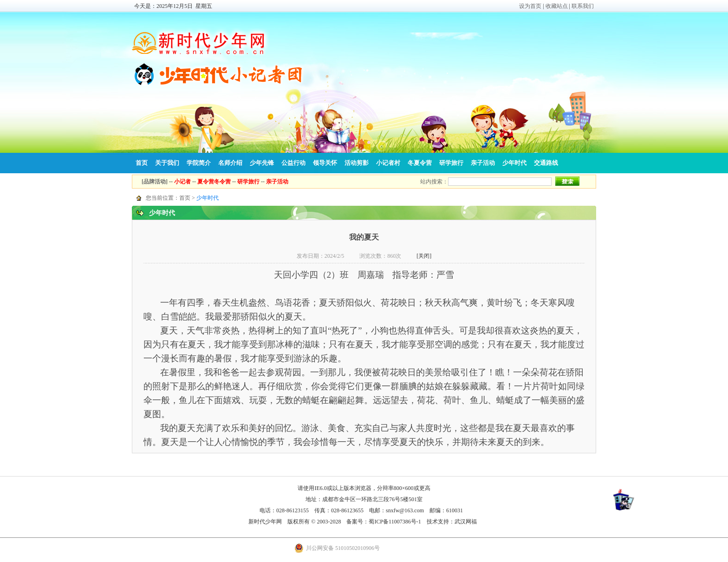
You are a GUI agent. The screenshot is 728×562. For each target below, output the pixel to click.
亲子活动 (483, 163)
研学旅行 (451, 163)
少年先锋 (262, 163)
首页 (142, 163)
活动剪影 (357, 163)
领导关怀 (325, 163)
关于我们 (167, 163)
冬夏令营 (420, 163)
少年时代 (514, 163)
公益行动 (293, 163)
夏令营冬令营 (214, 182)
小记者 (182, 182)
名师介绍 (230, 163)
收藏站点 (557, 6)
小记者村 (388, 163)
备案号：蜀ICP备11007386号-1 (383, 522)
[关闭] (424, 256)
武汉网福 (466, 522)
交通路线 (546, 163)
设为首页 (530, 6)
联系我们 (583, 6)
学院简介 (199, 163)
